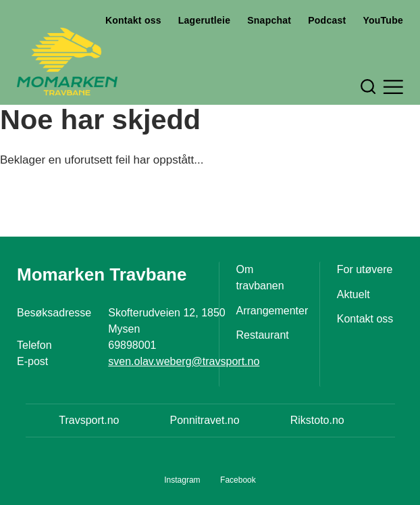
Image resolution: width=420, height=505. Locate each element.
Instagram (182, 480)
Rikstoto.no (317, 420)
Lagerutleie (204, 20)
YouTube (383, 20)
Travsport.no (89, 420)
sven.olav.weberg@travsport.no (184, 361)
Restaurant (263, 335)
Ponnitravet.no (204, 420)
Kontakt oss (133, 20)
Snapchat (269, 20)
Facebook (238, 480)
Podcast (327, 20)
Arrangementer (272, 311)
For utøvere (365, 269)
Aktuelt (353, 294)
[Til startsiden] (67, 62)
